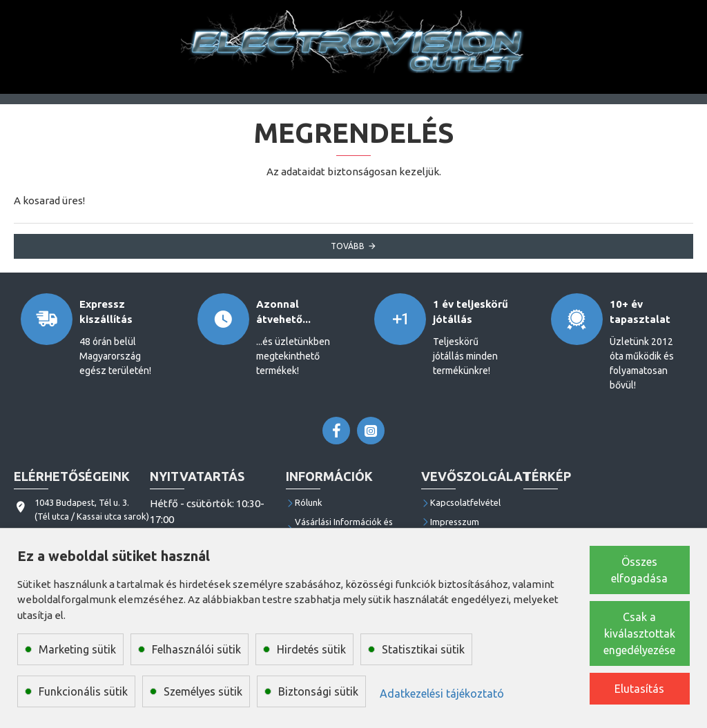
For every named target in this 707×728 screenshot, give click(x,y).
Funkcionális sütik (83, 691)
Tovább (348, 246)
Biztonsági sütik (318, 691)
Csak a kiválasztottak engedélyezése (639, 633)
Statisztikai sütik (423, 649)
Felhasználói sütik (196, 649)
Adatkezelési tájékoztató (442, 693)
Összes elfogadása (639, 570)
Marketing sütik (77, 649)
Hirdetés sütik (311, 649)
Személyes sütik (203, 691)
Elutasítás (639, 689)
